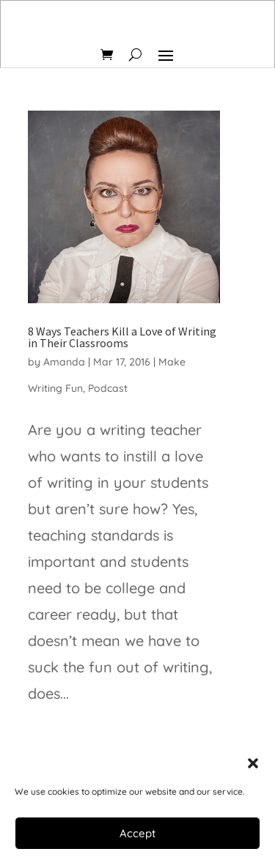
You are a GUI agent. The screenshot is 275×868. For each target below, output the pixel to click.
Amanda (64, 362)
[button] (253, 763)
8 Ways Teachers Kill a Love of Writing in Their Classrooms (122, 337)
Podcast (108, 388)
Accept (137, 833)
